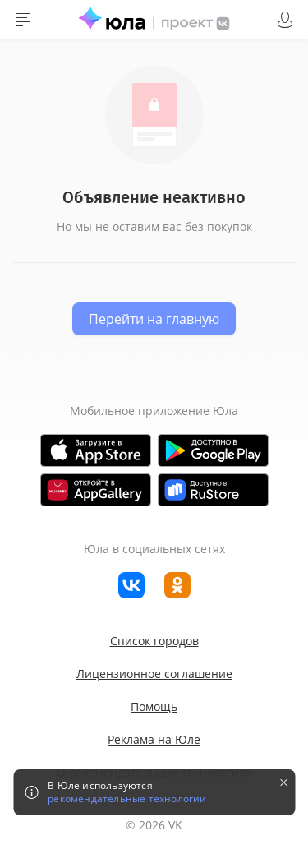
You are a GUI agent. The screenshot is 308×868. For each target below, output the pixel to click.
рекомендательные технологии (127, 799)
